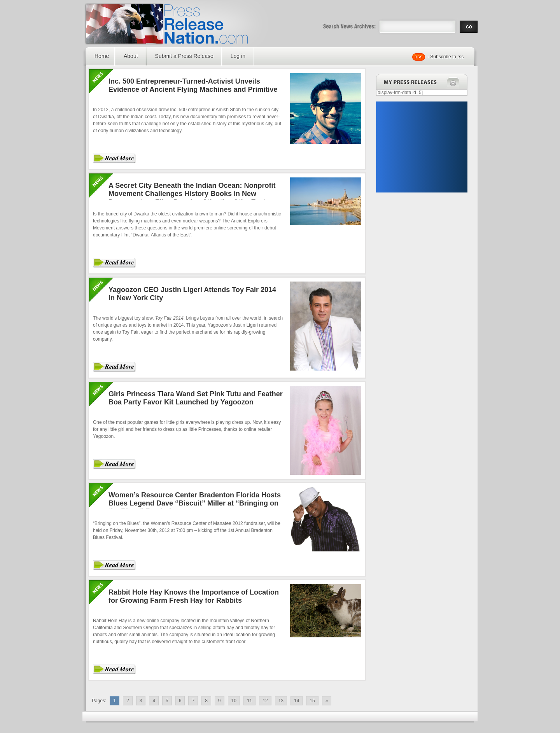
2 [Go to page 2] (128, 701)
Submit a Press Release (184, 56)
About (131, 56)
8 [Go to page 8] (206, 701)
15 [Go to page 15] (312, 701)
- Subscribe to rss (445, 57)
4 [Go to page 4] (154, 701)
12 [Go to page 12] (265, 701)
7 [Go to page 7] (193, 701)
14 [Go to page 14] (297, 701)
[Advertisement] (422, 147)
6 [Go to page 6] (180, 701)
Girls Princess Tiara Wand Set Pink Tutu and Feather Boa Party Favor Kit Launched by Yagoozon (196, 398)
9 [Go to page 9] (220, 701)
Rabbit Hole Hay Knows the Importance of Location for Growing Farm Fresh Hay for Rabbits (194, 596)
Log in (238, 56)
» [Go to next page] (327, 701)
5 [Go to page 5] (167, 701)
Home (102, 56)
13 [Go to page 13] (281, 701)
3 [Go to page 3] (141, 701)
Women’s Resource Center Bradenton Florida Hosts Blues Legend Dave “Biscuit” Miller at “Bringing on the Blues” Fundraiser (195, 503)
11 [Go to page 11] (249, 701)
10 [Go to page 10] (234, 701)
